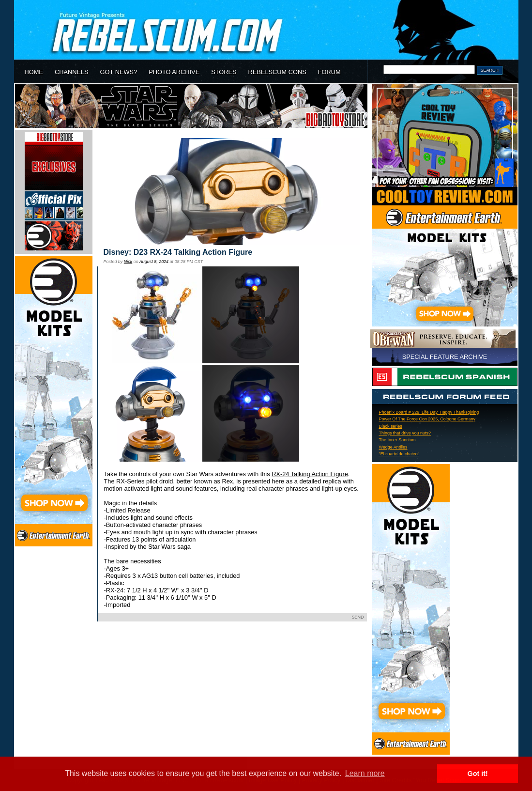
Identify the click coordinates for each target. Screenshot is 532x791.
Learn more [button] (365, 773)
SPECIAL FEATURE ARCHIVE (445, 357)
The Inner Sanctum (397, 440)
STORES (224, 72)
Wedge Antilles (393, 447)
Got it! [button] (478, 774)
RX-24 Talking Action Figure (310, 474)
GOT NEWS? (119, 72)
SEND (358, 617)
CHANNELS (72, 72)
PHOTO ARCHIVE (174, 72)
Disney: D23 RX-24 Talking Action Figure (178, 252)
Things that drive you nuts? (405, 433)
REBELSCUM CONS (277, 72)
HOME (34, 72)
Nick (128, 262)
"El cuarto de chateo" (399, 454)
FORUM (329, 72)
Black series (391, 426)
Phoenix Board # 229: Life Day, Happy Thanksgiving (429, 412)
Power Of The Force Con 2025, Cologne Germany (427, 419)
